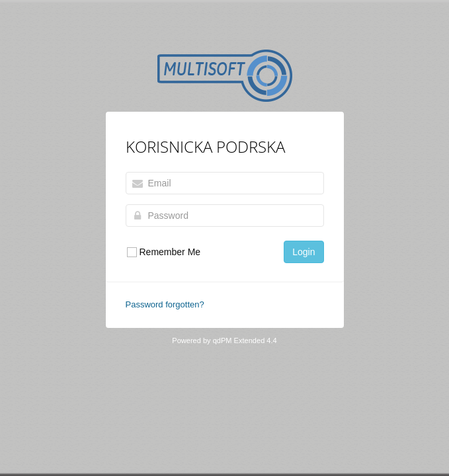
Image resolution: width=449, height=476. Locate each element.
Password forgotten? (165, 304)
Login (304, 252)
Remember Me (163, 252)
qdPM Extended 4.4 (245, 340)
